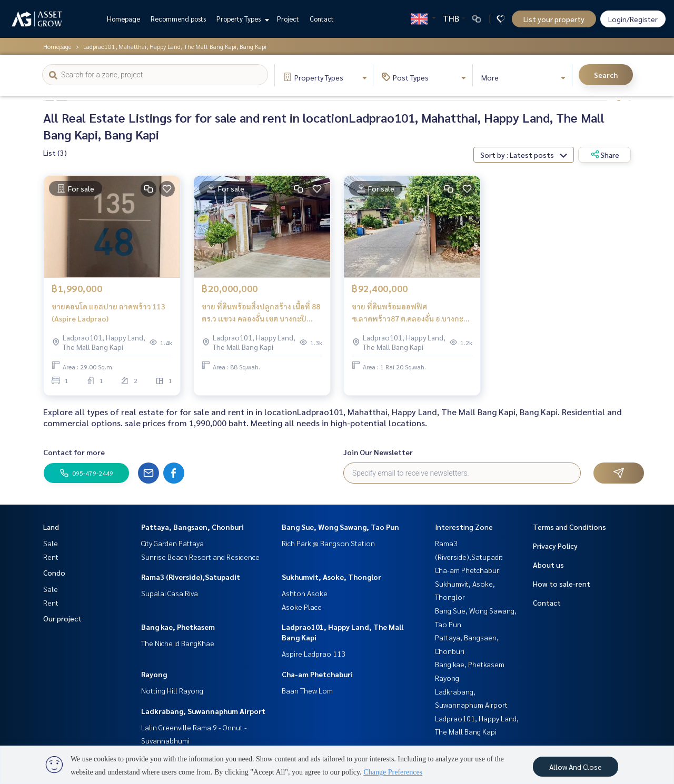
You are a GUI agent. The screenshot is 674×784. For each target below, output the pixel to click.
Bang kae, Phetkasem (178, 627)
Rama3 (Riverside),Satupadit (191, 577)
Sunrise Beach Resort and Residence (200, 557)
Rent (51, 557)
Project (288, 19)
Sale (51, 543)
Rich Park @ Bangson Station (328, 543)
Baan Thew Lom (307, 690)
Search (606, 75)
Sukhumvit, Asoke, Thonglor (331, 577)
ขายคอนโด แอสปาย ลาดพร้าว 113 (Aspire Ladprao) (108, 312)
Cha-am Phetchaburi (317, 674)
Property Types (241, 19)
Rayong (154, 674)
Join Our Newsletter (378, 452)
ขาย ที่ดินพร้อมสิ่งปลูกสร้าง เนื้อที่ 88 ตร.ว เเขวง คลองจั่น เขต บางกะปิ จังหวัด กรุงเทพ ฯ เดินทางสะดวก (261, 313)
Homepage (123, 19)
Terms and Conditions (569, 527)
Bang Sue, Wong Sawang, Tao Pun (340, 527)
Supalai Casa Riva (170, 593)
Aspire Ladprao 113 (314, 654)
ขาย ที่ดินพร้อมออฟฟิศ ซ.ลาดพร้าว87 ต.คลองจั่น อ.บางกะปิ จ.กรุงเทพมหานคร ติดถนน (410, 313)
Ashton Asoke (305, 593)
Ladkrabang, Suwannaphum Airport (203, 711)
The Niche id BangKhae (178, 643)
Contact (322, 19)
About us (548, 565)
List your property (554, 19)
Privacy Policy (555, 546)
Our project (62, 618)
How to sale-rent (562, 584)
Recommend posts (178, 19)
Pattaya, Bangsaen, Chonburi (192, 527)
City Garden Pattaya (172, 543)
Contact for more (74, 452)
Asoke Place (302, 607)
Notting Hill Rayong (172, 690)
